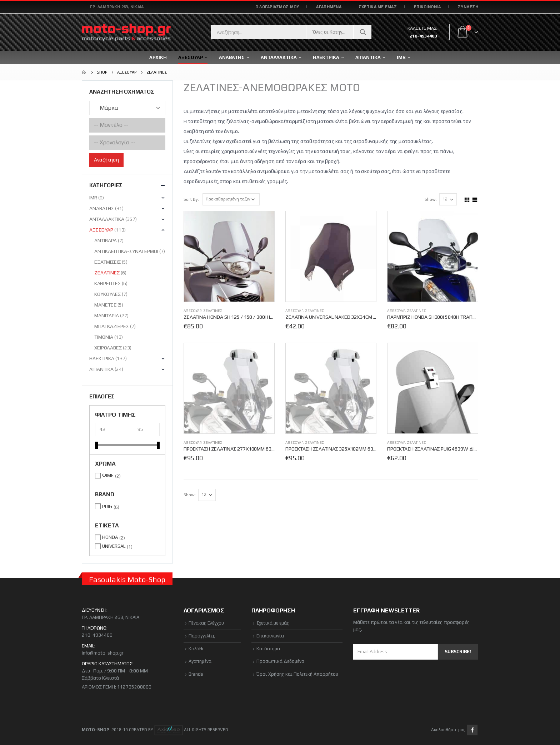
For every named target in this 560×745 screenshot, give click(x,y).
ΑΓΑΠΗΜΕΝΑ (329, 7)
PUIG (107, 506)
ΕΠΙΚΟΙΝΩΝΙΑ (427, 7)
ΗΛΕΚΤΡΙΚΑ (102, 358)
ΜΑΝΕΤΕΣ (105, 305)
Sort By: (191, 199)
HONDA (110, 537)
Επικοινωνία (270, 636)
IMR (401, 57)
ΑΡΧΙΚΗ (158, 57)
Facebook (472, 730)
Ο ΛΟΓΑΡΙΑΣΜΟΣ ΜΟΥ (277, 7)
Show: (431, 199)
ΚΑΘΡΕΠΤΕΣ (107, 283)
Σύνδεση (468, 7)
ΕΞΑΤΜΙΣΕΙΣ (107, 262)
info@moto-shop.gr (102, 653)
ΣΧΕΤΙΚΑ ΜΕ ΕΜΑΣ (378, 7)
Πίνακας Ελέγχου (206, 623)
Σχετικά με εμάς (273, 623)
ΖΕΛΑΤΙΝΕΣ (213, 311)
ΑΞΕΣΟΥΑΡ (192, 311)
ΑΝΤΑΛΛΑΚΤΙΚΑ (279, 57)
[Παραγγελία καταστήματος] (231, 199)
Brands (196, 674)
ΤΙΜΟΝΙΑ (104, 337)
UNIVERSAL (114, 546)
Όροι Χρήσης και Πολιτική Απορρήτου (297, 674)
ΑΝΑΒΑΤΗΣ (102, 208)
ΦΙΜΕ (108, 475)
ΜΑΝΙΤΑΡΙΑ (107, 316)
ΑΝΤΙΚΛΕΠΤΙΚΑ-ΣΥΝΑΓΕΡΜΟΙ (126, 251)
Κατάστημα (268, 649)
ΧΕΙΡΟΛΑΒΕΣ (108, 348)
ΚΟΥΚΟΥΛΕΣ (107, 294)
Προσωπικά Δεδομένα (280, 661)
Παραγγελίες (202, 636)
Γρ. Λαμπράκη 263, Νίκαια (117, 7)
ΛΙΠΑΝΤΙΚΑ (101, 369)
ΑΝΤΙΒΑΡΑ (106, 240)
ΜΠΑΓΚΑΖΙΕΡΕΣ (112, 326)
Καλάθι (196, 649)
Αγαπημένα (200, 661)
